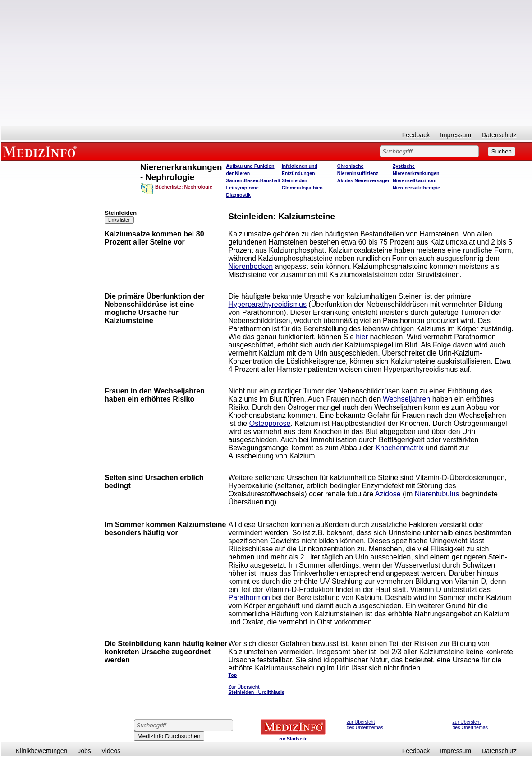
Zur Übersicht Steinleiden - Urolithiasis (256, 689)
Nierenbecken (250, 266)
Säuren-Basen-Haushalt (253, 180)
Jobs (84, 751)
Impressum (456, 135)
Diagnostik (238, 195)
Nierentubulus (437, 494)
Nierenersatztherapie (416, 188)
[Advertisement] (266, 63)
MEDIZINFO (41, 151)
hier (362, 337)
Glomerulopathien (302, 188)
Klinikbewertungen (41, 751)
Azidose (388, 494)
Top (232, 675)
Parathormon (249, 598)
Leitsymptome (243, 188)
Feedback (416, 135)
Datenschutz (499, 135)
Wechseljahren (407, 399)
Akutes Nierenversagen (364, 180)
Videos (111, 751)
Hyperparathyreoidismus (267, 304)
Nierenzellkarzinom (415, 180)
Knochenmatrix (400, 448)
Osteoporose (270, 423)
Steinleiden (295, 180)
